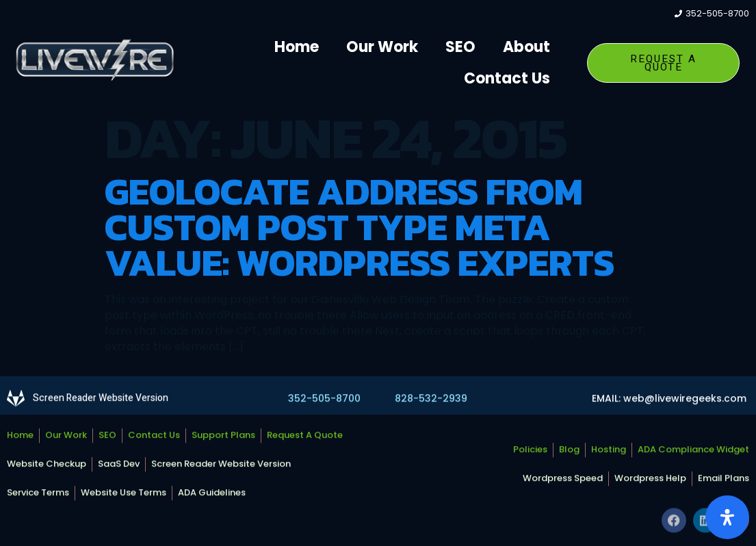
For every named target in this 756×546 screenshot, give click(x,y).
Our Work (382, 47)
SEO (460, 47)
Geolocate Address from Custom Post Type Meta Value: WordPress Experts (360, 227)
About (526, 47)
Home (297, 47)
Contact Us (507, 78)
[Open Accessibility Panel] (727, 517)
